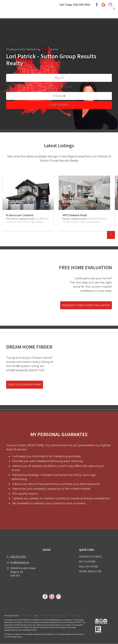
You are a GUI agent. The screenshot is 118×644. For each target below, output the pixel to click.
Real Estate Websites (27, 616)
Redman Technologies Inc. (49, 616)
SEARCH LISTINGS (90, 557)
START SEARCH (59, 105)
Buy (59, 78)
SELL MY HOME (89, 567)
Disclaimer (78, 616)
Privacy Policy (67, 616)
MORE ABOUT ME (90, 571)
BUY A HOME (87, 562)
